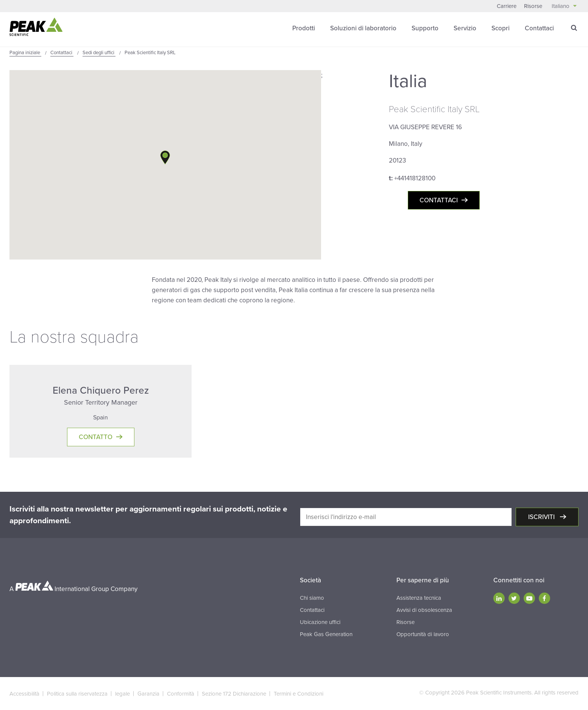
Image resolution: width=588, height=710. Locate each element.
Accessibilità (24, 694)
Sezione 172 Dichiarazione (234, 694)
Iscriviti (542, 517)
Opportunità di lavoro (423, 634)
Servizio (465, 28)
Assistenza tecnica (419, 598)
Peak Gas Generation (326, 634)
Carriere (507, 6)
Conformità (181, 694)
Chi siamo (312, 598)
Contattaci (539, 28)
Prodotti (304, 28)
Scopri (501, 28)
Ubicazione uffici (320, 622)
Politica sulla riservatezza (77, 694)
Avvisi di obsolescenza (424, 610)
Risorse (533, 6)
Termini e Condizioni (299, 694)
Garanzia (148, 694)
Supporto (425, 28)
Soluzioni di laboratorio (363, 28)
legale (122, 694)
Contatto (96, 437)
